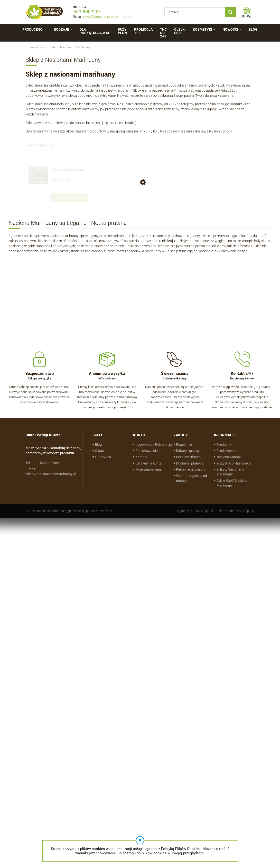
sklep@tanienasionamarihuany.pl (108, 17)
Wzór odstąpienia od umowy (191, 478)
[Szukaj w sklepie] (196, 12)
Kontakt (141, 457)
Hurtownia (103, 457)
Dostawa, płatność (190, 463)
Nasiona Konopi (229, 457)
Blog (98, 445)
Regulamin (184, 445)
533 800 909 (87, 12)
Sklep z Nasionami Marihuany (230, 472)
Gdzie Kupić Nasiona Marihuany (232, 483)
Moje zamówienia (149, 469)
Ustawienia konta (149, 463)
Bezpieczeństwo (188, 457)
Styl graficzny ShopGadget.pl (193, 511)
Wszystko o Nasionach (234, 463)
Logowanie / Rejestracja (154, 445)
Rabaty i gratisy (188, 451)
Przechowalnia (147, 451)
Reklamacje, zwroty (191, 469)
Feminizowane (227, 451)
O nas (99, 451)
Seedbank (224, 445)
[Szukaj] (231, 12)
